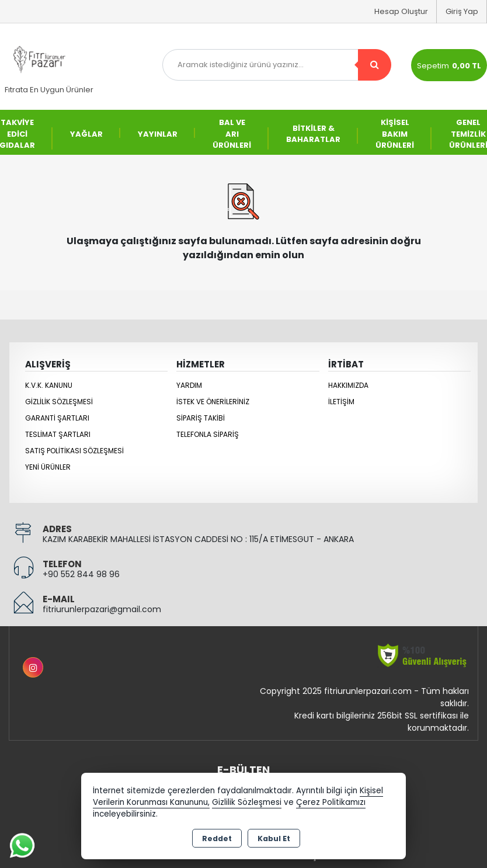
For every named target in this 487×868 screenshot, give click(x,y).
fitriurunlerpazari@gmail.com (102, 609)
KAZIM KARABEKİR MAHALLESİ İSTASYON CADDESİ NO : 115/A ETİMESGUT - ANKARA (198, 539)
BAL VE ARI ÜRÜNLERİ (232, 134)
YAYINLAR (158, 134)
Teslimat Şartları (58, 434)
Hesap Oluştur (401, 11)
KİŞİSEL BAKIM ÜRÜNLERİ (395, 134)
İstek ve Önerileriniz (213, 402)
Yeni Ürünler (48, 467)
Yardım (189, 385)
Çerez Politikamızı (331, 802)
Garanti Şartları (57, 418)
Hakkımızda (348, 385)
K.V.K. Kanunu (49, 385)
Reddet (217, 839)
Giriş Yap (462, 11)
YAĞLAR (86, 134)
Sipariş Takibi (201, 418)
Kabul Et (274, 839)
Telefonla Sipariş (208, 434)
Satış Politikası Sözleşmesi (74, 451)
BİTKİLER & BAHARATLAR (313, 134)
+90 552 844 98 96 (81, 574)
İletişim (341, 402)
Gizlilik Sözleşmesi (59, 402)
